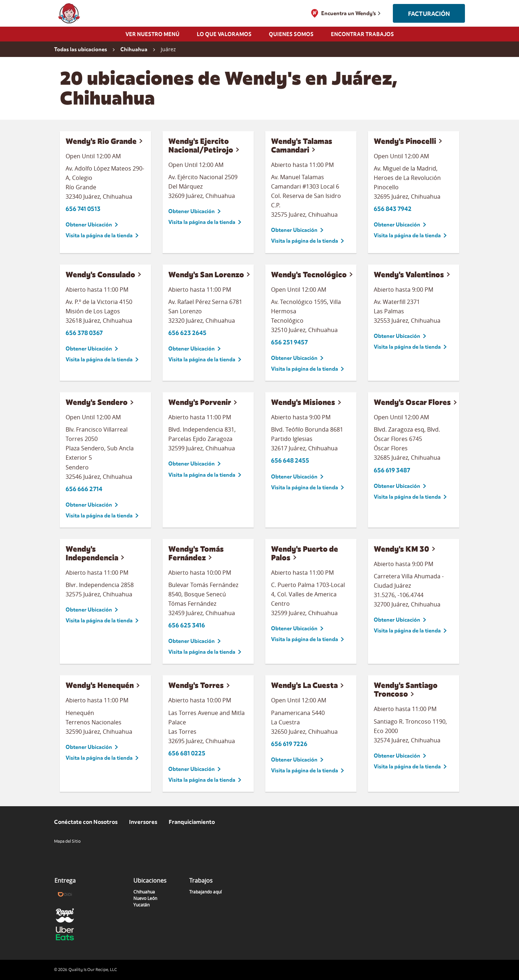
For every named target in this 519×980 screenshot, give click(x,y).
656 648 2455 (290, 461)
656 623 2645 (187, 333)
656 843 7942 (393, 209)
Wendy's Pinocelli (405, 141)
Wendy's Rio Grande (101, 141)
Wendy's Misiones (303, 402)
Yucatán (141, 905)
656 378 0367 (84, 333)
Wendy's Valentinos (409, 275)
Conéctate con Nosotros (86, 822)
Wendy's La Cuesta (304, 685)
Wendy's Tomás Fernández (196, 553)
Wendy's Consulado (100, 275)
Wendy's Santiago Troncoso (406, 690)
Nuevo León (145, 898)
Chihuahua (144, 892)
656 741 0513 (83, 209)
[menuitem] (152, 36)
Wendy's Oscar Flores (412, 402)
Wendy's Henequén (100, 685)
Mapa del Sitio (67, 841)
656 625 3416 (187, 625)
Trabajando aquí (205, 892)
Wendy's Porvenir (200, 402)
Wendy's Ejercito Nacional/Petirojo (201, 145)
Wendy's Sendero (97, 402)
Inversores (143, 822)
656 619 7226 (289, 744)
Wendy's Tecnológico (309, 275)
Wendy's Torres (196, 685)
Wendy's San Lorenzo (206, 275)
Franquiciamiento (192, 822)
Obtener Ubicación (89, 225)
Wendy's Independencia (92, 553)
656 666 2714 (84, 489)
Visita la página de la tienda (99, 235)
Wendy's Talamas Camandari (302, 145)
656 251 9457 (289, 342)
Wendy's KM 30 (402, 549)
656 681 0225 (187, 753)
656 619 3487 (392, 470)
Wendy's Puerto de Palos (305, 553)
